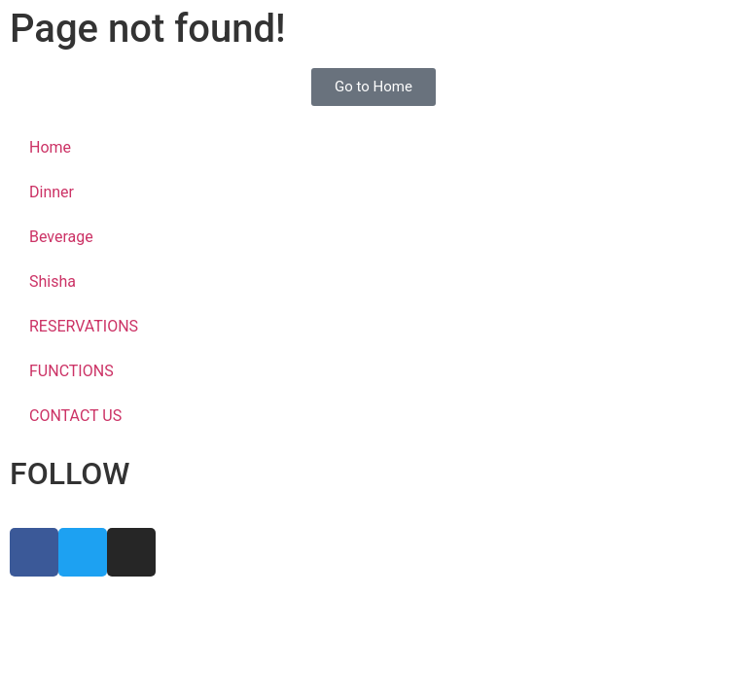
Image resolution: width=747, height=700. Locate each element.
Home (50, 147)
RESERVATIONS (84, 326)
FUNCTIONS (71, 371)
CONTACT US (75, 416)
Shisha (53, 281)
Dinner (52, 192)
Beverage (61, 237)
